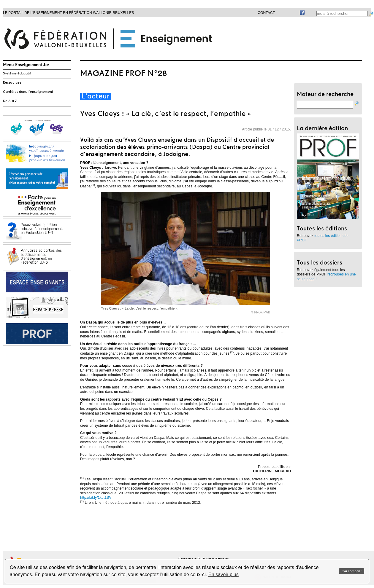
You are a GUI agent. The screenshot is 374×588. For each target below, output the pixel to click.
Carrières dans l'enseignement (28, 92)
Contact (266, 13)
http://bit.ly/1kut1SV (96, 498)
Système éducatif (17, 74)
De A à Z (10, 101)
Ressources (12, 83)
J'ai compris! (352, 571)
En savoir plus (224, 575)
